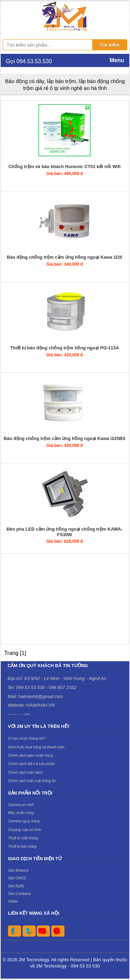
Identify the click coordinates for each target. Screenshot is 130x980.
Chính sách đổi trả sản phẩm (31, 764)
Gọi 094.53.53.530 (29, 61)
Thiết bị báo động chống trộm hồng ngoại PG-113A (64, 348)
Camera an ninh (21, 805)
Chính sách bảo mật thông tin (32, 781)
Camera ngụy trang (24, 821)
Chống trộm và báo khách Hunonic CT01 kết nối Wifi (64, 167)
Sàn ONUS (17, 878)
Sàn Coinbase (19, 894)
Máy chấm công (21, 813)
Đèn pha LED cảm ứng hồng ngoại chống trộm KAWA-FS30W (64, 532)
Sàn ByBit (16, 886)
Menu (117, 60)
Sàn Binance (18, 870)
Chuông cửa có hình (25, 830)
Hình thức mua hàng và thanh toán (36, 747)
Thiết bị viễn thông (23, 838)
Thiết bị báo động (22, 846)
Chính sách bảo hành (25, 772)
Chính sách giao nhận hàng (30, 755)
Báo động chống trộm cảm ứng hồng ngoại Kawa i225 (65, 257)
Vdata (13, 901)
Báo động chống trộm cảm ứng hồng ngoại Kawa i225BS (65, 438)
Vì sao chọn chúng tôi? (27, 738)
